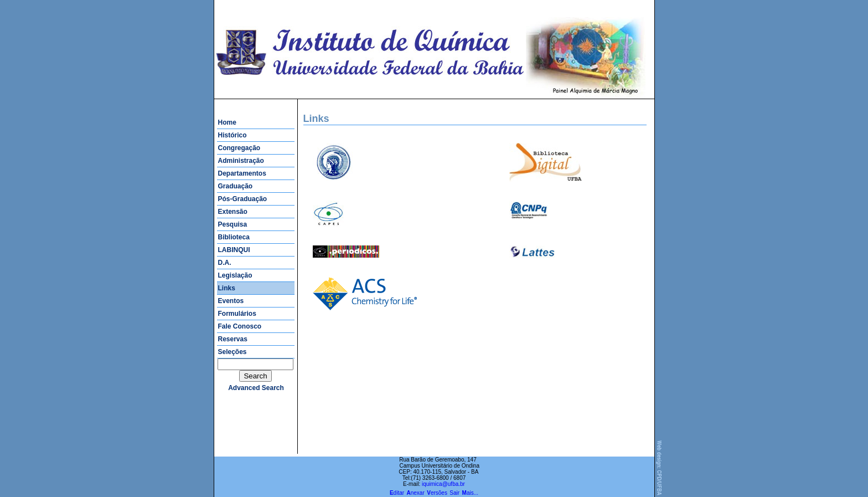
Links (227, 288)
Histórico (232, 135)
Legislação (235, 275)
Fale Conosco (240, 326)
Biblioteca (234, 237)
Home (227, 122)
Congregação (239, 148)
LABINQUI (234, 250)
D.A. (225, 263)
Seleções (232, 352)
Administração (241, 161)
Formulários (237, 314)
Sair (454, 493)
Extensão (233, 212)
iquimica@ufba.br (443, 484)
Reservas (233, 339)
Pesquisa (233, 224)
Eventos (231, 301)
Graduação (236, 186)
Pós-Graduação (243, 199)
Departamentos (242, 173)
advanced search (256, 388)
